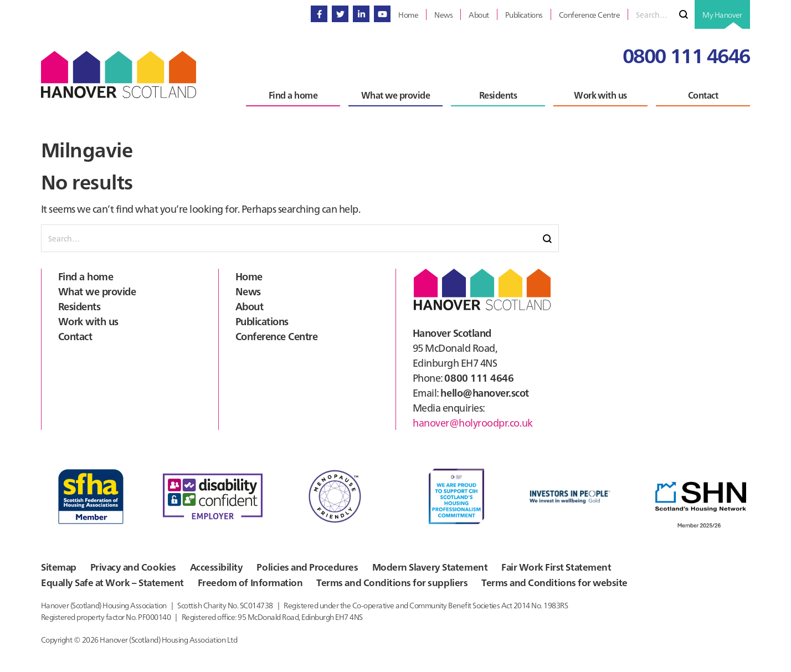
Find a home (86, 276)
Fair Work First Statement (545, 569)
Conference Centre (276, 336)
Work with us (88, 321)
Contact (75, 336)
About (249, 306)
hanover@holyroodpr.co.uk (472, 422)
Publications (262, 321)
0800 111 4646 (686, 55)
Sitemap (57, 569)
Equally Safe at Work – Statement (107, 587)
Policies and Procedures (304, 569)
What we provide (97, 291)
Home (249, 276)
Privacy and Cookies (132, 569)
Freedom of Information (240, 587)
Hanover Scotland (119, 75)
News (248, 291)
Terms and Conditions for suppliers (375, 587)
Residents (79, 306)
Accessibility (215, 569)
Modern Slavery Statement (423, 569)
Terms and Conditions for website (529, 587)
